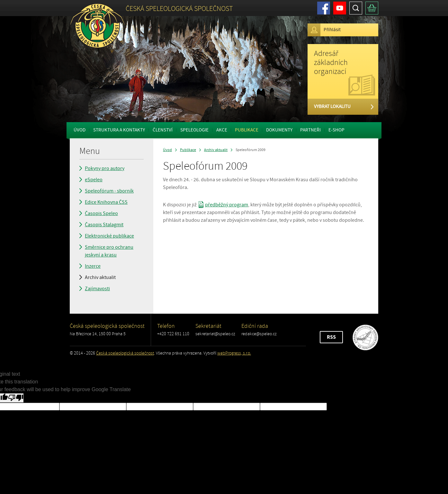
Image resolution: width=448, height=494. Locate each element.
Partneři (310, 130)
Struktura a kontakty (119, 130)
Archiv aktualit (100, 277)
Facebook (324, 8)
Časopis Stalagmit (104, 225)
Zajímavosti (97, 289)
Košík (372, 8)
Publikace (247, 130)
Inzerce (93, 266)
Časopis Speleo (101, 213)
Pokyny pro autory (105, 168)
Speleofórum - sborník (109, 191)
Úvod (80, 130)
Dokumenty (279, 130)
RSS (331, 337)
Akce (222, 130)
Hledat (356, 8)
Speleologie (194, 130)
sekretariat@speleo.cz (215, 334)
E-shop (336, 130)
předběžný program (227, 205)
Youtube (340, 8)
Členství (163, 130)
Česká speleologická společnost (125, 353)
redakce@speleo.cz (259, 334)
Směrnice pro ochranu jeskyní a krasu (109, 251)
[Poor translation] (16, 398)
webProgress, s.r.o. (234, 353)
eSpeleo (94, 180)
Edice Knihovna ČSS (106, 202)
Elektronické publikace (109, 236)
